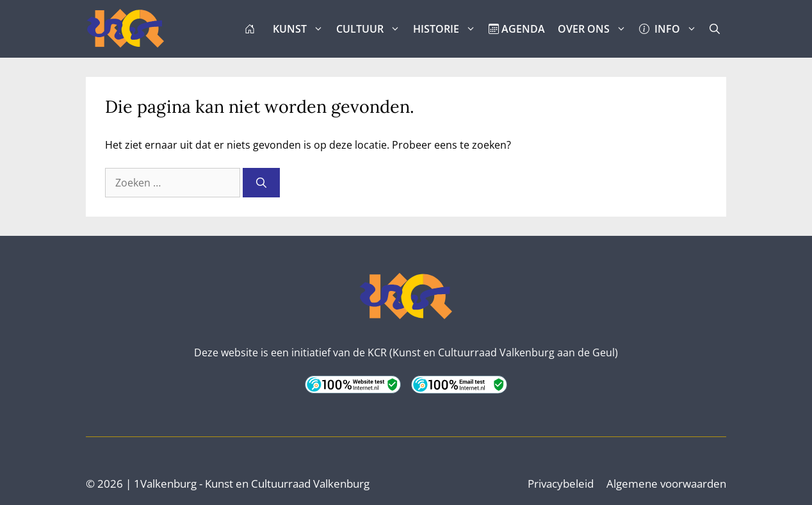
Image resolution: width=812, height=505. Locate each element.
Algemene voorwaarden (666, 484)
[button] (715, 29)
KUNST (301, 29)
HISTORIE (448, 29)
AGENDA (517, 29)
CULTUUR (371, 29)
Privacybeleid (561, 484)
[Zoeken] (261, 183)
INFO (671, 29)
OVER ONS (595, 29)
